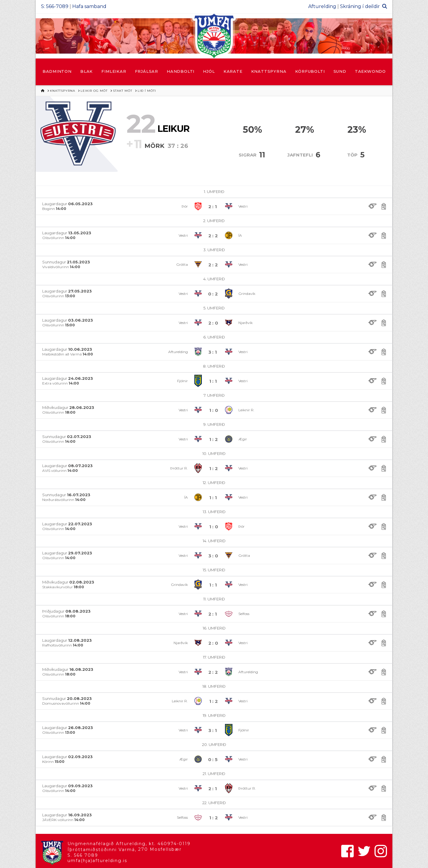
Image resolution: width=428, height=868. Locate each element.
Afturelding (322, 6)
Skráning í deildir (360, 6)
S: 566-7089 (55, 6)
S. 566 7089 (83, 855)
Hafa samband (89, 6)
